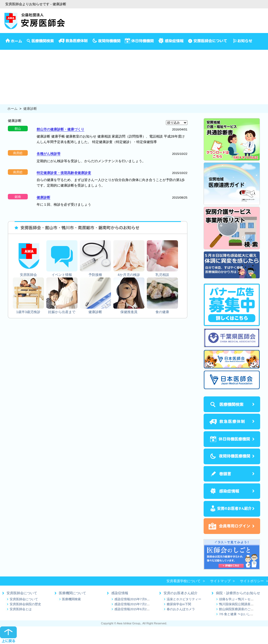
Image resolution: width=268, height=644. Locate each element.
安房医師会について (22, 593)
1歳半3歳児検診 (12, 80)
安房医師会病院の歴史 (25, 604)
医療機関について (72, 593)
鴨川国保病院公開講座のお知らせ (243, 604)
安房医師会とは (21, 609)
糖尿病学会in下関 (179, 604)
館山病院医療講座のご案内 (238, 609)
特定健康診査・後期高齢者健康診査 (64, 173)
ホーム (12, 109)
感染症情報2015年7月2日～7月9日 (138, 604)
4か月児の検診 (11, 69)
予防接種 (7, 63)
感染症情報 (120, 593)
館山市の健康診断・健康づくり (60, 129)
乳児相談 (7, 74)
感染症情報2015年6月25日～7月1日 (139, 609)
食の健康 (7, 101)
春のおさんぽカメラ (181, 609)
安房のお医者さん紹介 (181, 593)
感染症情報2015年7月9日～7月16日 (139, 599)
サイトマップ (220, 581)
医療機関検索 (71, 599)
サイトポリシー (252, 581)
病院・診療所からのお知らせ (238, 593)
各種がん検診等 (49, 154)
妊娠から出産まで (14, 85)
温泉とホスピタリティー (184, 599)
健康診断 (7, 90)
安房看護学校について (183, 581)
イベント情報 (10, 58)
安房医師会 (9, 52)
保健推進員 (9, 96)
